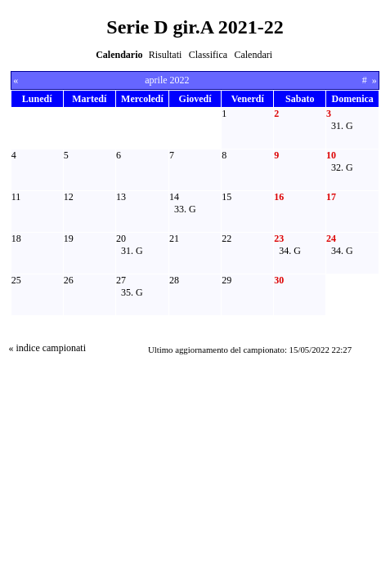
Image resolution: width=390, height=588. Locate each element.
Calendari (253, 55)
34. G (290, 251)
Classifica (208, 55)
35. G (132, 292)
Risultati (166, 55)
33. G (185, 209)
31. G (342, 126)
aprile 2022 (167, 80)
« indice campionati (47, 348)
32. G (342, 167)
